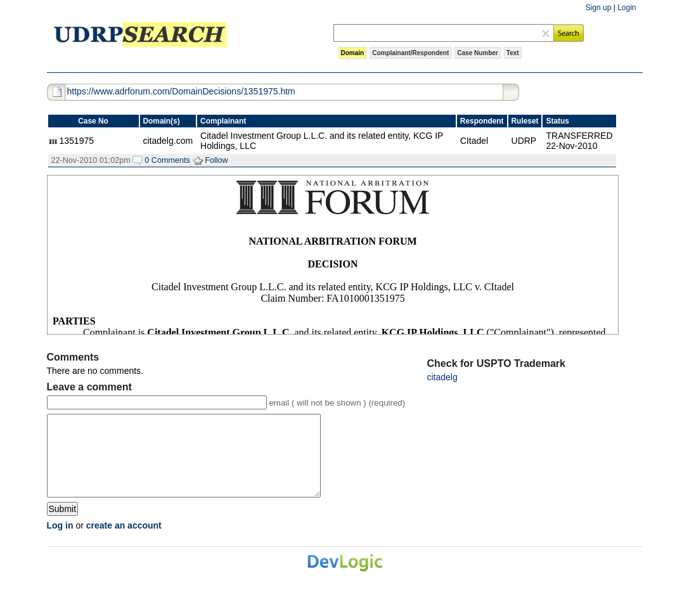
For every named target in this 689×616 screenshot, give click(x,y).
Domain (353, 53)
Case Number (477, 53)
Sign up (599, 8)
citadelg (442, 377)
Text (513, 53)
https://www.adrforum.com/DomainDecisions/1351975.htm (181, 91)
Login (627, 8)
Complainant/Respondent (410, 53)
